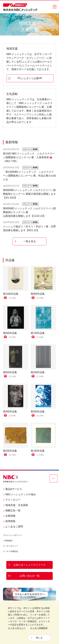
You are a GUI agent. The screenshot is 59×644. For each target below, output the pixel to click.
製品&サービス (13, 489)
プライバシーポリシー (12, 535)
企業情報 (9, 516)
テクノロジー (12, 500)
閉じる (39, 638)
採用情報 (9, 521)
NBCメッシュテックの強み (19, 494)
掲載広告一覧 (12, 510)
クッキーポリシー (11, 546)
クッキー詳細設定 (11, 551)
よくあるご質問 (13, 527)
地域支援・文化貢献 (15, 505)
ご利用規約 (8, 541)
